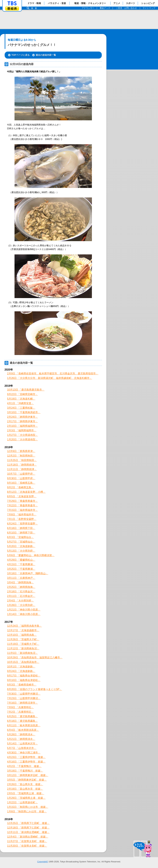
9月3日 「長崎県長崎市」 (22, 685)
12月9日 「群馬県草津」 (21, 451)
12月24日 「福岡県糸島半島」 (25, 626)
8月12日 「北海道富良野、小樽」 (26, 492)
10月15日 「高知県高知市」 (23, 662)
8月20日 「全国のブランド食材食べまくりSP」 (35, 689)
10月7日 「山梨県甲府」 (21, 474)
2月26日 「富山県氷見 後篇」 (25, 784)
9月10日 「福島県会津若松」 (24, 680)
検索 (35, 8)
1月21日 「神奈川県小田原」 (24, 610)
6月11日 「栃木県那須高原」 (24, 725)
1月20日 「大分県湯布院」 (22, 439)
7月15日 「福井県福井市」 (22, 510)
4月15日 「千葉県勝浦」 (21, 564)
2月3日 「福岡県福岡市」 (22, 430)
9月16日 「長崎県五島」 (21, 483)
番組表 (12, 8)
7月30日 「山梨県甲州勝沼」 (24, 694)
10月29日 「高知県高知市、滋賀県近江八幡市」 (35, 658)
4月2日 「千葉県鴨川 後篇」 (24, 766)
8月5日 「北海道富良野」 (22, 496)
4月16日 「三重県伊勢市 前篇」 (26, 762)
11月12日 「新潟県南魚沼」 (23, 648)
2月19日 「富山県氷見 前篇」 (25, 789)
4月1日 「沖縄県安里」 (20, 403)
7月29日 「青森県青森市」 (22, 501)
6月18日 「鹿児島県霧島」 (22, 721)
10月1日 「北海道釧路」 (21, 667)
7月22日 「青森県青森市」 (22, 505)
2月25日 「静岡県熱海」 (21, 587)
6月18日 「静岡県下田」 (21, 528)
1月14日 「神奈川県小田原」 (24, 614)
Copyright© (43, 862)
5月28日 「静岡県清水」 (21, 734)
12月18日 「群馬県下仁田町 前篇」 (28, 828)
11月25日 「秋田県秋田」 (22, 460)
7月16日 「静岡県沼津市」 (22, 703)
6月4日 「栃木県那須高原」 (23, 730)
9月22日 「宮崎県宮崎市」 (22, 394)
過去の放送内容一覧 (46, 55)
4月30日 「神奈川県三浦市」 (24, 753)
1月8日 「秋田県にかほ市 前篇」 (27, 811)
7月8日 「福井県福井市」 (22, 515)
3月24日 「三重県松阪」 (21, 408)
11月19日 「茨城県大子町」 (23, 644)
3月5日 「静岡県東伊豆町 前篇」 (27, 780)
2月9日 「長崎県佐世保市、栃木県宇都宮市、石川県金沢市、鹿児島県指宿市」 (53, 374)
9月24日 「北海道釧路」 (21, 671)
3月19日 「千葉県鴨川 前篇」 (25, 771)
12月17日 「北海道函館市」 (23, 630)
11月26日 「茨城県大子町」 (23, 639)
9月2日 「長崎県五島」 (20, 487)
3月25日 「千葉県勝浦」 (21, 569)
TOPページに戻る (21, 55)
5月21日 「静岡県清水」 (21, 739)
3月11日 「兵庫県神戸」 (21, 578)
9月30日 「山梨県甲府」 (21, 478)
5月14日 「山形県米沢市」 (22, 744)
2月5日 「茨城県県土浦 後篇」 (26, 793)
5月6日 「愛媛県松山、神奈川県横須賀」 (31, 555)
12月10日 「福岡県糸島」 (22, 635)
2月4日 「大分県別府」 (20, 601)
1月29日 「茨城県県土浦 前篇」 (26, 798)
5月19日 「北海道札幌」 (21, 399)
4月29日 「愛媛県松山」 (21, 560)
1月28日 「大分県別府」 (21, 605)
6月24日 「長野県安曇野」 (22, 524)
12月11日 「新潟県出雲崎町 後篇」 (28, 832)
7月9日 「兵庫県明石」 (20, 707)
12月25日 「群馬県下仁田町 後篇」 (28, 823)
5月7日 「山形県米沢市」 (22, 748)
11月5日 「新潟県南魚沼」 (22, 653)
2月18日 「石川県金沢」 (21, 592)
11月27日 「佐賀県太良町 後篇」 (27, 841)
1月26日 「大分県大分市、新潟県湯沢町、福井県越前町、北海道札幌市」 (50, 378)
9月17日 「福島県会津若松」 (24, 676)
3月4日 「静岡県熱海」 (20, 582)
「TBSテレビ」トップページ (12, 3)
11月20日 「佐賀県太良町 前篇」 (27, 846)
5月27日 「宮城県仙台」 (21, 542)
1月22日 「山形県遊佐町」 (22, 802)
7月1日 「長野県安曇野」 (22, 519)
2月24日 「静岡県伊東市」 (22, 417)
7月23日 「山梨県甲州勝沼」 (24, 698)
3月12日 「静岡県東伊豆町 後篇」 (28, 775)
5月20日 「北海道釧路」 (21, 546)
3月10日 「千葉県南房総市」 (24, 412)
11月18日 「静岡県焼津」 (22, 465)
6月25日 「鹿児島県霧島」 (22, 716)
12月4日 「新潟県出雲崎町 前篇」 (28, 837)
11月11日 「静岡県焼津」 (22, 469)
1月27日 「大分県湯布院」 (22, 435)
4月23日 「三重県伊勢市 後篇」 (26, 757)
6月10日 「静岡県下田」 (21, 533)
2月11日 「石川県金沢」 (21, 596)
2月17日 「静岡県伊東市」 (22, 421)
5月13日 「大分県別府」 (21, 551)
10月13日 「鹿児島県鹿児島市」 (26, 390)
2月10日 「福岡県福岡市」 (22, 426)
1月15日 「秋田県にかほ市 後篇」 (28, 807)
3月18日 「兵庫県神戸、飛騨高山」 (28, 573)
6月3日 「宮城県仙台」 (20, 537)
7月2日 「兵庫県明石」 (20, 712)
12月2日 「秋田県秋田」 (21, 456)
